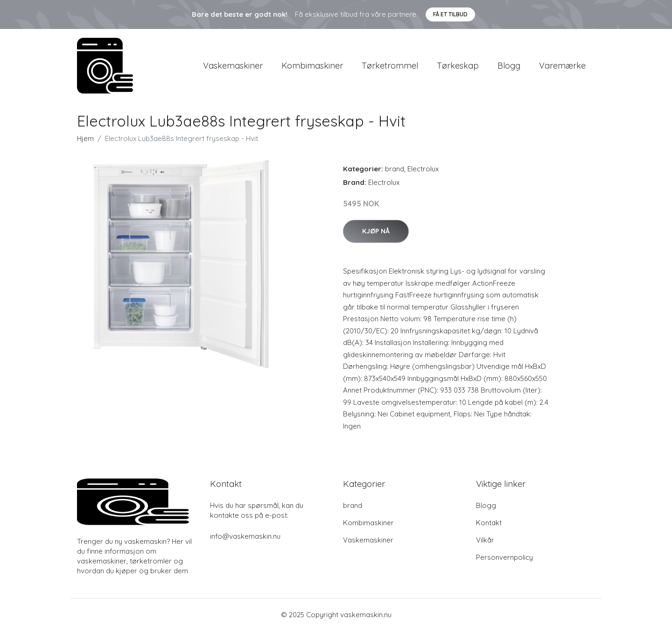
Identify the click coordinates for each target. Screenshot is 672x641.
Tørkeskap (458, 71)
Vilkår (485, 550)
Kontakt (489, 533)
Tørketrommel (390, 71)
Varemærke (562, 71)
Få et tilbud (450, 14)
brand (395, 179)
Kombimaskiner (312, 71)
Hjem (85, 149)
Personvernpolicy (504, 567)
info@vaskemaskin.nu (245, 546)
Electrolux (423, 179)
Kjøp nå (376, 241)
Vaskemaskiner (233, 71)
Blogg (509, 71)
